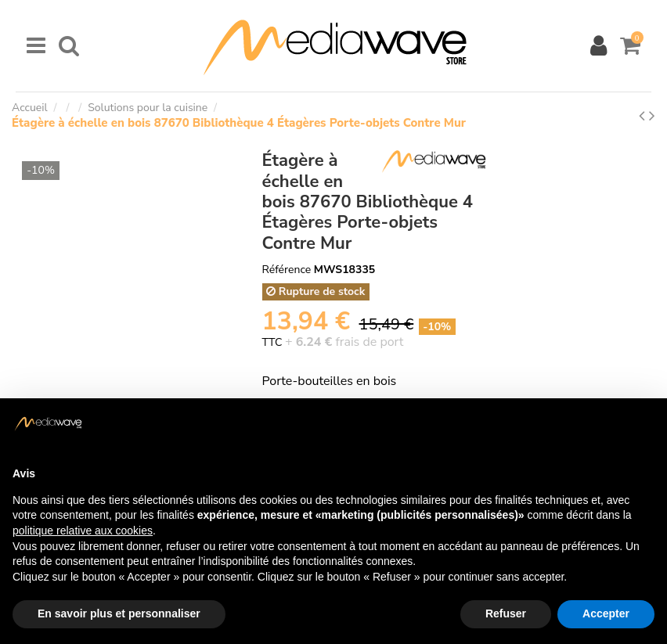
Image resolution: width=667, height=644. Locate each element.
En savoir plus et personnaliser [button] (119, 613)
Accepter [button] (606, 613)
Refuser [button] (506, 613)
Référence (287, 270)
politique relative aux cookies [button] (83, 531)
